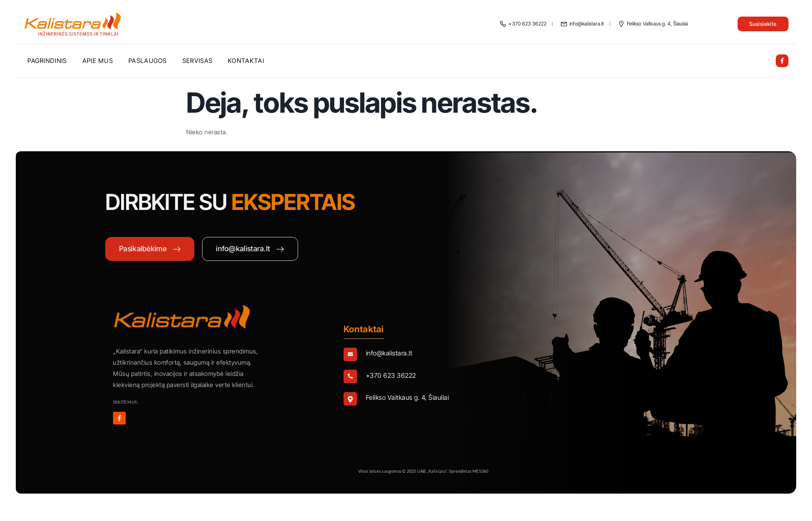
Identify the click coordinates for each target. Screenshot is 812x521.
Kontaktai (246, 61)
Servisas (197, 61)
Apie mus (98, 61)
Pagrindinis (47, 61)
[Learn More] (488, 355)
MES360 (556, 471)
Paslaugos (148, 61)
